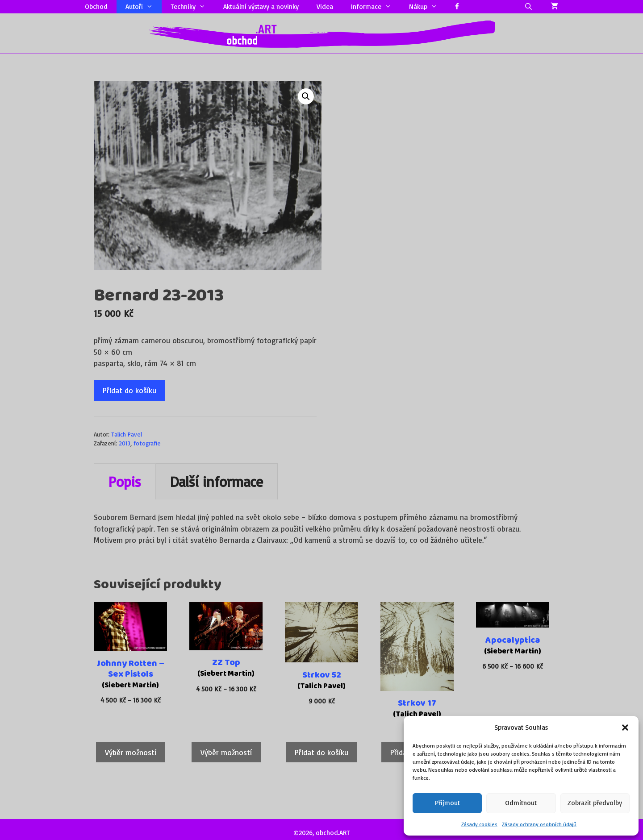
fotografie (147, 443)
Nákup (428, 7)
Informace (376, 7)
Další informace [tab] (217, 482)
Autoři (144, 7)
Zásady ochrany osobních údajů (539, 824)
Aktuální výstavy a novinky (261, 6)
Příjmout (447, 803)
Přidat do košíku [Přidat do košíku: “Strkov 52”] (321, 752)
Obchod (96, 6)
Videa (325, 6)
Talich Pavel (127, 434)
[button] (625, 728)
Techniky (192, 7)
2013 (125, 443)
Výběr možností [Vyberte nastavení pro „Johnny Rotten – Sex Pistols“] (131, 752)
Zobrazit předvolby (595, 803)
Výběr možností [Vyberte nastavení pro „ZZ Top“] (226, 752)
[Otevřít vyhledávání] (528, 7)
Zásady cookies (479, 824)
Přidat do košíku (129, 390)
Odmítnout (521, 803)
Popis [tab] (125, 482)
